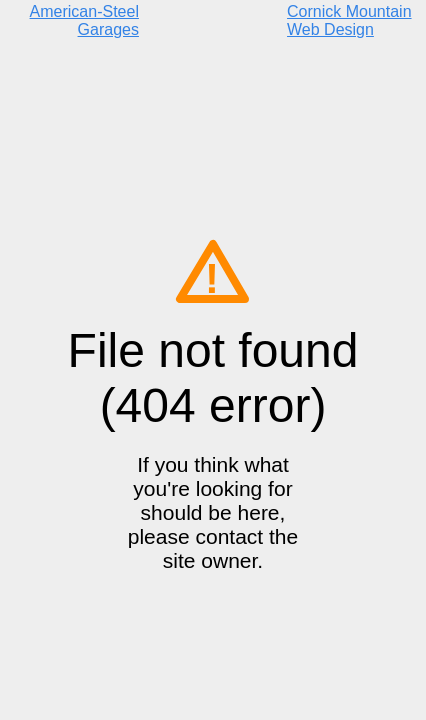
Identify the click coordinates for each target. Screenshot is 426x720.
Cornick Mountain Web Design (349, 20)
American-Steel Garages (84, 20)
